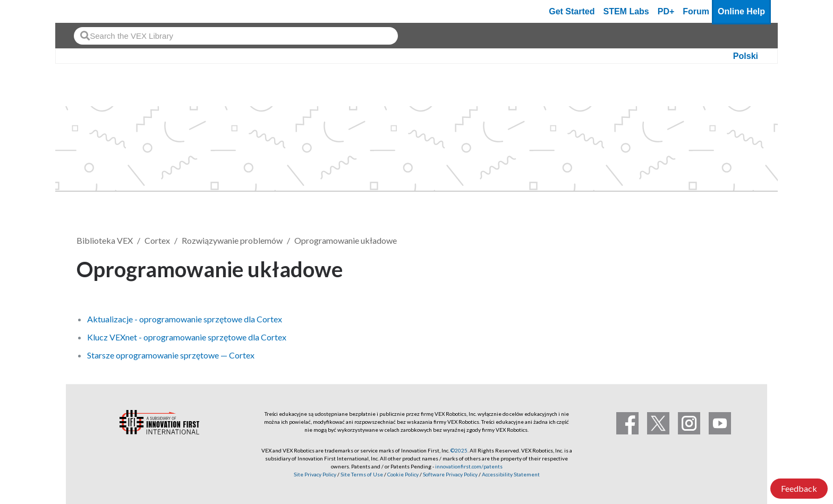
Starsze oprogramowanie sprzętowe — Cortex (171, 355)
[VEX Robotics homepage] (84, 11)
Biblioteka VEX (105, 240)
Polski (746, 56)
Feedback (799, 488)
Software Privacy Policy (450, 474)
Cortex (157, 240)
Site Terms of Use (361, 474)
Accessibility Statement (511, 474)
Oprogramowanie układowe (346, 240)
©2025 (459, 450)
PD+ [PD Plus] (666, 11)
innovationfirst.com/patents (469, 466)
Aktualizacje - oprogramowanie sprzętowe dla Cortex (185, 319)
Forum (696, 11)
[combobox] (236, 36)
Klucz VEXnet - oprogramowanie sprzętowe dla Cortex (187, 337)
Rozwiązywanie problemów (232, 240)
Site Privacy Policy (315, 474)
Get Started (572, 11)
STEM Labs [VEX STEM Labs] (626, 11)
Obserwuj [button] (725, 267)
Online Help (741, 11)
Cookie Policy (403, 474)
